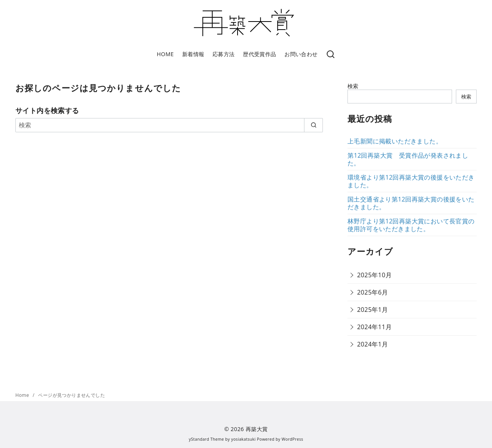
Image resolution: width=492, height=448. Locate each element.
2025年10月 (374, 275)
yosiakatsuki (243, 439)
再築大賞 (257, 429)
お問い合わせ (301, 54)
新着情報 (193, 54)
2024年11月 (374, 327)
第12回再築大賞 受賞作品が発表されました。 (408, 159)
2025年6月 (373, 292)
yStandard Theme (206, 439)
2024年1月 (373, 344)
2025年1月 (373, 310)
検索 (353, 86)
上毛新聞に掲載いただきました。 (395, 141)
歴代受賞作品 (259, 54)
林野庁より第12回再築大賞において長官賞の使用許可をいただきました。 (411, 225)
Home (23, 395)
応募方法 (224, 54)
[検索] (331, 55)
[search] (313, 125)
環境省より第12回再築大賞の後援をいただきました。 (411, 181)
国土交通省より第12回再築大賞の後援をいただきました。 (411, 203)
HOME (165, 54)
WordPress (293, 439)
